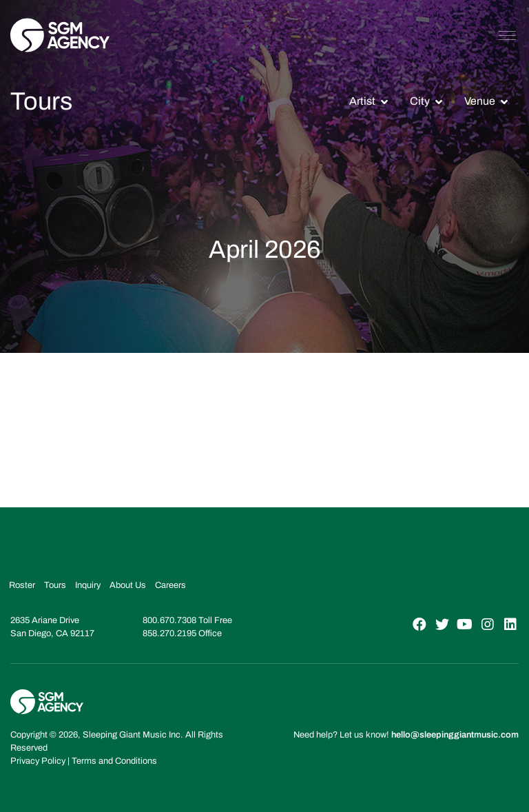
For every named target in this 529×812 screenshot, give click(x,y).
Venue (480, 101)
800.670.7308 (169, 620)
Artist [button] (362, 101)
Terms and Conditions (114, 761)
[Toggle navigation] (507, 35)
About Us (128, 585)
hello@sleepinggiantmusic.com (455, 735)
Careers (170, 585)
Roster (22, 585)
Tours (55, 585)
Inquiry (88, 585)
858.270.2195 (169, 633)
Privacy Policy (38, 761)
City (420, 101)
